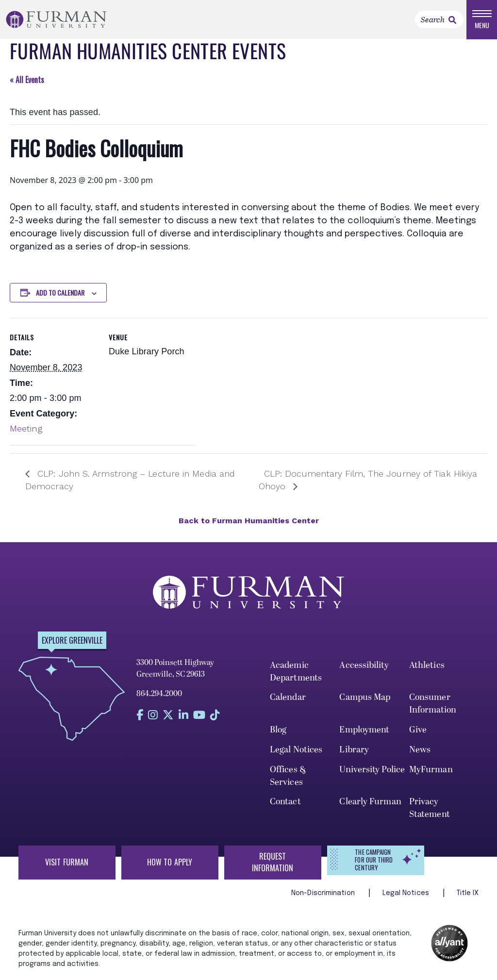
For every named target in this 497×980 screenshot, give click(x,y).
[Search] (439, 19)
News (420, 750)
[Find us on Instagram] (153, 715)
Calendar (288, 697)
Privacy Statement (430, 808)
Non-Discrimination (324, 893)
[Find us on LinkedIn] (183, 715)
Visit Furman (67, 862)
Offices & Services (288, 776)
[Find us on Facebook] (140, 715)
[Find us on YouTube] (199, 715)
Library (354, 750)
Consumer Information (433, 704)
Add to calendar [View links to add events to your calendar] (60, 292)
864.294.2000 (159, 694)
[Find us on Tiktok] (215, 715)
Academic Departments (296, 672)
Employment (364, 730)
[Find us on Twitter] (168, 715)
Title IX (468, 893)
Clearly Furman (370, 802)
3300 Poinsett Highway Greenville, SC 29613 (175, 668)
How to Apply (170, 862)
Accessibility (364, 665)
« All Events (27, 80)
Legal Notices (296, 750)
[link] (452, 20)
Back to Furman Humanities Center (249, 521)
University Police (372, 770)
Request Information (273, 862)
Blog (278, 730)
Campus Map (365, 697)
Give (418, 730)
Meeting (26, 428)
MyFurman (431, 770)
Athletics (427, 665)
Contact (285, 802)
